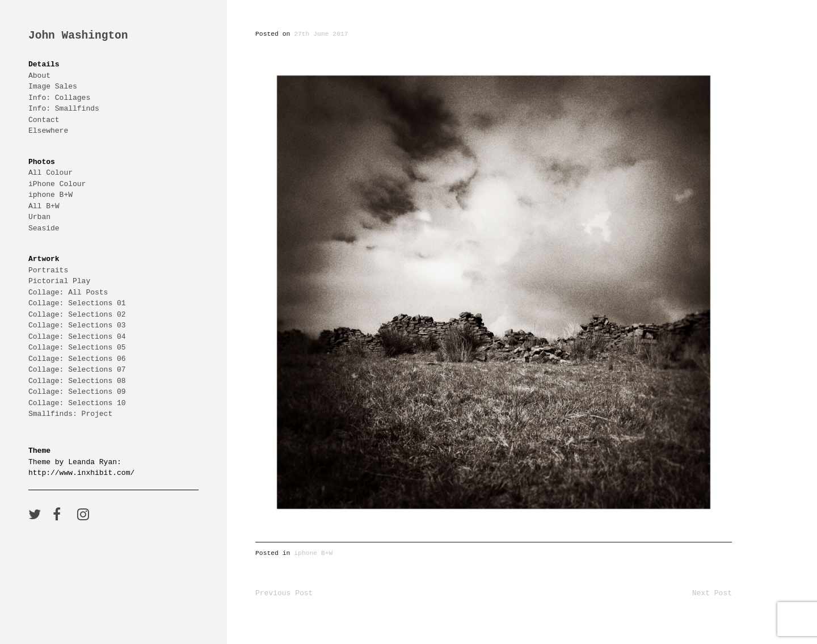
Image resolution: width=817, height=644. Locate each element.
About (39, 75)
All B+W (44, 206)
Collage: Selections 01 (77, 303)
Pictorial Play (59, 281)
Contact (44, 120)
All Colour (50, 172)
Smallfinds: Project (70, 414)
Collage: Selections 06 (77, 359)
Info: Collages (59, 98)
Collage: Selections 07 (77, 369)
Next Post (712, 593)
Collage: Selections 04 (77, 336)
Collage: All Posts (68, 292)
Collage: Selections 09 (77, 392)
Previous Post (284, 593)
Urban (39, 217)
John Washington (78, 36)
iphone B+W (50, 195)
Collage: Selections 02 (77, 314)
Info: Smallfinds (64, 108)
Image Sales (53, 86)
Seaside (44, 228)
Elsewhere (48, 131)
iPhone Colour (57, 184)
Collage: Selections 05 (77, 347)
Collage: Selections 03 (77, 325)
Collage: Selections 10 (77, 403)
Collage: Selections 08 (77, 381)
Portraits (48, 270)
